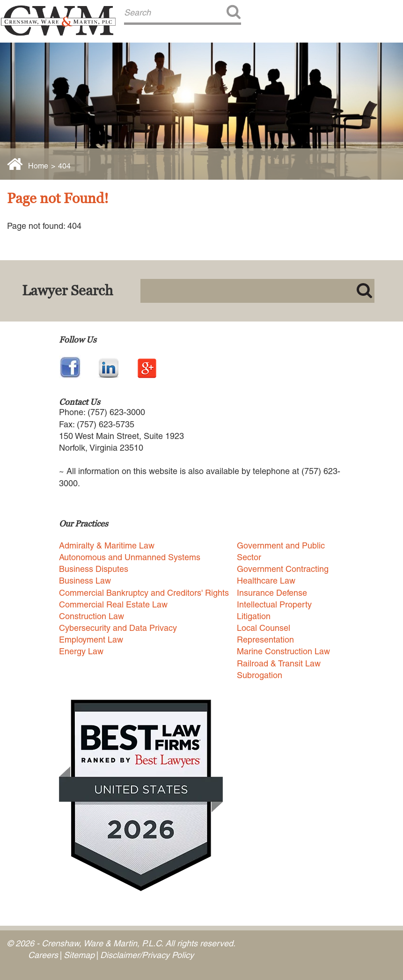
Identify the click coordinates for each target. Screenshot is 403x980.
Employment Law (91, 640)
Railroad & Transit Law (279, 663)
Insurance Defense (272, 593)
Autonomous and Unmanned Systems (130, 557)
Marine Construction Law (283, 651)
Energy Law (81, 651)
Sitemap (79, 955)
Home (38, 166)
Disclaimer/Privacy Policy (147, 955)
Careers (43, 955)
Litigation (254, 616)
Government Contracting (283, 569)
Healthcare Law (266, 581)
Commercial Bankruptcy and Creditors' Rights (144, 593)
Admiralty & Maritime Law (107, 545)
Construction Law (92, 616)
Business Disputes (94, 569)
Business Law (85, 581)
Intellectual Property (274, 604)
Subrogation (260, 675)
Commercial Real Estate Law (113, 604)
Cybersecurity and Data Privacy (118, 628)
